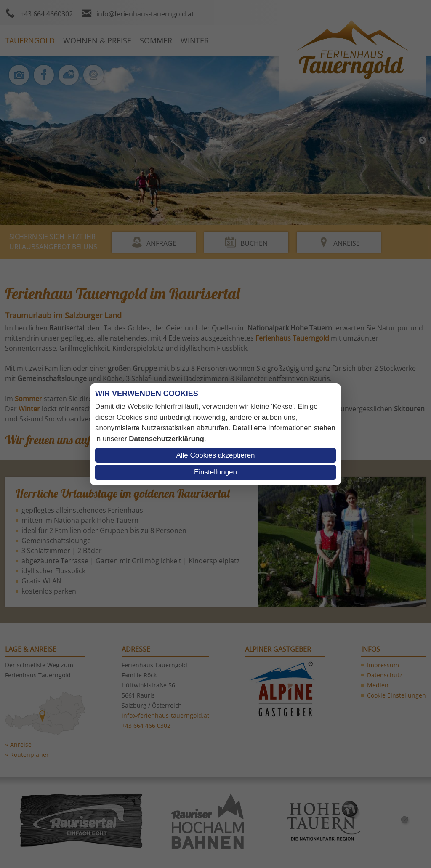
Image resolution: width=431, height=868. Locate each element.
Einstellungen (215, 472)
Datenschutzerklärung (166, 439)
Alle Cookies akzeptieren (215, 455)
